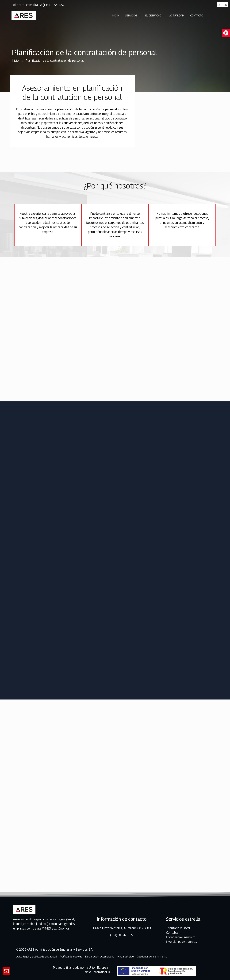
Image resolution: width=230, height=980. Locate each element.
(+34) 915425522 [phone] (55, 5)
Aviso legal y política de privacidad (37, 956)
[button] (226, 33)
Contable (172, 933)
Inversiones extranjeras (182, 942)
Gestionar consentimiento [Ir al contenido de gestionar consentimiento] (152, 957)
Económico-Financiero (181, 937)
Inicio (15, 61)
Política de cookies (71, 956)
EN (225, 5)
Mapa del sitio (126, 956)
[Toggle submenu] (140, 16)
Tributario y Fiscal (178, 928)
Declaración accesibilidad (100, 956)
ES (219, 5)
